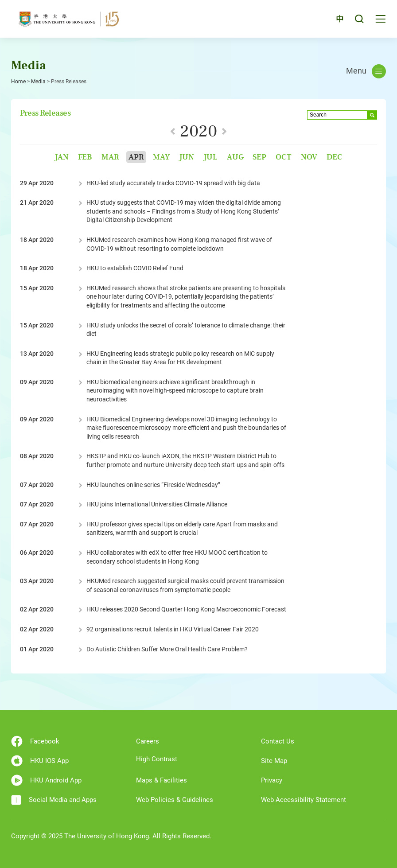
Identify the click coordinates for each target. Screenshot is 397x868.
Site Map (274, 761)
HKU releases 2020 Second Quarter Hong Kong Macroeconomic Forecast (186, 609)
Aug (235, 157)
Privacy (272, 780)
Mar (110, 157)
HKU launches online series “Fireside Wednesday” (153, 485)
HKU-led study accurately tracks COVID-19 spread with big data (173, 183)
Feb (85, 157)
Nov (309, 157)
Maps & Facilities (162, 780)
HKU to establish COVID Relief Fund (135, 268)
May (161, 157)
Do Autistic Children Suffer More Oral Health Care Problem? (167, 649)
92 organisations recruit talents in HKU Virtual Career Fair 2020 (173, 629)
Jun (187, 157)
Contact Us (278, 741)
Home (18, 82)
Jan (62, 157)
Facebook (35, 741)
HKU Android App (46, 780)
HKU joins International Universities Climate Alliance (157, 504)
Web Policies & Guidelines (175, 800)
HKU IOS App (40, 761)
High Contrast (157, 759)
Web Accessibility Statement (304, 800)
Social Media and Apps (54, 800)
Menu (366, 71)
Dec (335, 157)
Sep (259, 157)
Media (38, 82)
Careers (148, 741)
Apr (136, 157)
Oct (284, 157)
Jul (210, 157)
